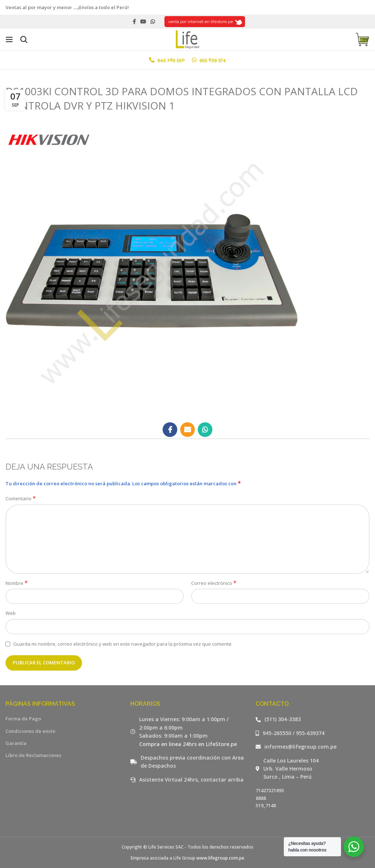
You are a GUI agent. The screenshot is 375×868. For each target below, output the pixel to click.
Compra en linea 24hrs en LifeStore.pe (188, 744)
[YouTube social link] (143, 22)
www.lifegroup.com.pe (220, 858)
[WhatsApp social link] (153, 22)
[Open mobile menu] (9, 40)
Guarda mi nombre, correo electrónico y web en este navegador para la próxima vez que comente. (123, 644)
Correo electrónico (214, 583)
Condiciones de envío (30, 731)
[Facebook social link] (134, 22)
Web (11, 613)
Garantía (16, 743)
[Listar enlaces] (313, 719)
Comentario (21, 498)
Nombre (17, 583)
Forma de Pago (23, 719)
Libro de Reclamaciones (33, 755)
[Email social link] (187, 430)
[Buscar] (24, 40)
